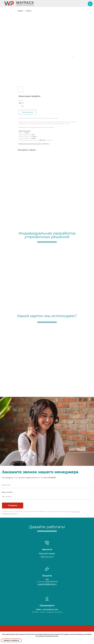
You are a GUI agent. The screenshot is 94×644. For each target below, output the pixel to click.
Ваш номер (7, 492)
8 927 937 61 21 (52, 582)
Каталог (29, 11)
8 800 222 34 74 (47, 557)
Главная (20, 11)
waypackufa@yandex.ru (47, 584)
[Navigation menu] (90, 4)
